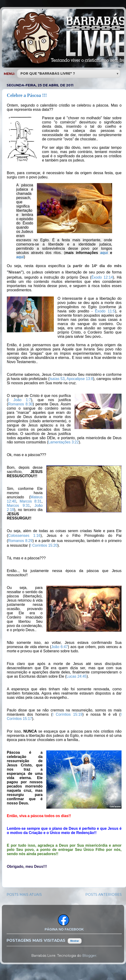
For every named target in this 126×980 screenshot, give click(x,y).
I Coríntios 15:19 (67, 714)
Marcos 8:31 (31, 501)
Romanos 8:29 (20, 541)
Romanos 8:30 (20, 404)
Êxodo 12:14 (102, 277)
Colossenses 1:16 (24, 536)
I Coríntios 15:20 (44, 545)
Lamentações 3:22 (63, 442)
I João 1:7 (19, 400)
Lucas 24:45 (76, 676)
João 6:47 (60, 647)
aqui (104, 253)
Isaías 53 (57, 379)
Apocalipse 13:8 (80, 379)
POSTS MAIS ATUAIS (24, 895)
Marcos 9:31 (18, 505)
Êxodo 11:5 (105, 311)
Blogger (89, 956)
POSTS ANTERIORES (104, 895)
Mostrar (75, 941)
